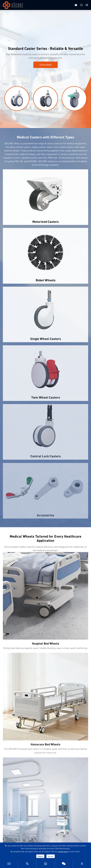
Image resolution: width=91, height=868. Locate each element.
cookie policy (63, 851)
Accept (51, 856)
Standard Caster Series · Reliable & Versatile (46, 48)
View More (46, 65)
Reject (40, 856)
